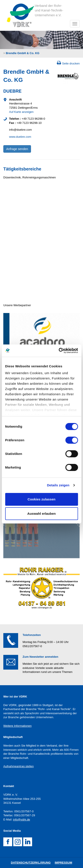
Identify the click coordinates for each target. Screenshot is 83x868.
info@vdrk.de (22, 819)
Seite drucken (71, 63)
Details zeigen (58, 485)
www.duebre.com (20, 137)
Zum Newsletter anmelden (40, 657)
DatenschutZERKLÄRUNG (31, 863)
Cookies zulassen (42, 499)
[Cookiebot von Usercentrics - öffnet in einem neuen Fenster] (59, 351)
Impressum (63, 863)
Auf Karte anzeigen (21, 112)
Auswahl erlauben (41, 514)
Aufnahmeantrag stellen (18, 766)
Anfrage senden (17, 149)
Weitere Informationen (17, 726)
